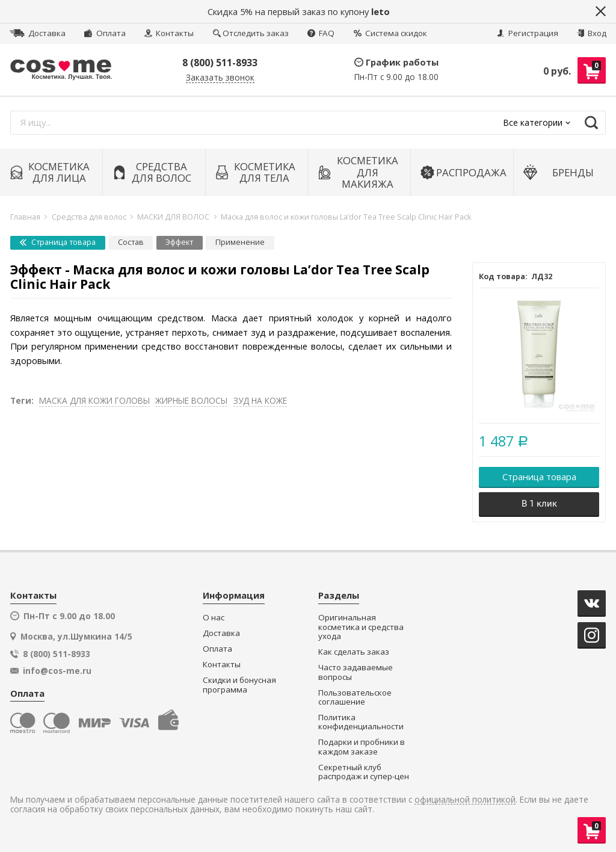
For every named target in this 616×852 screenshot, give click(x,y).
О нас (214, 618)
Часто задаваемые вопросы (356, 672)
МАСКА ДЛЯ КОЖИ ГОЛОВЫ (94, 400)
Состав (131, 242)
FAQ (321, 33)
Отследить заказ (251, 33)
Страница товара (58, 242)
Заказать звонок (220, 78)
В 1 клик (539, 504)
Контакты (169, 33)
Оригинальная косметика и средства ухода (361, 627)
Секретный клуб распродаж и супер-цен (364, 772)
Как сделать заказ (354, 652)
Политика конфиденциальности (361, 722)
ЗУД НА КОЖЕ (260, 400)
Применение (240, 242)
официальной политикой (465, 800)
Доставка (38, 33)
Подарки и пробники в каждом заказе (362, 747)
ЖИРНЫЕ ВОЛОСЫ (191, 400)
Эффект (179, 242)
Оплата (105, 33)
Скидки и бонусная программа (239, 685)
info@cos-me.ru (57, 671)
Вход (592, 33)
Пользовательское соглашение (355, 698)
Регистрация (528, 33)
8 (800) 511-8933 (220, 63)
